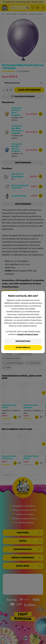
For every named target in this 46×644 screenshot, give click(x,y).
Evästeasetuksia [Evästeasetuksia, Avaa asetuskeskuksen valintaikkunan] (23, 341)
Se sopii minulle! (23, 348)
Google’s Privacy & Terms (28, 334)
